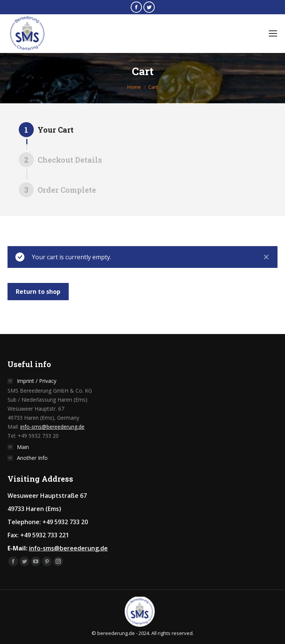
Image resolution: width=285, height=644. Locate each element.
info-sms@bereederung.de (52, 427)
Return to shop (38, 292)
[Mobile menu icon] (273, 33)
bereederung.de (116, 633)
